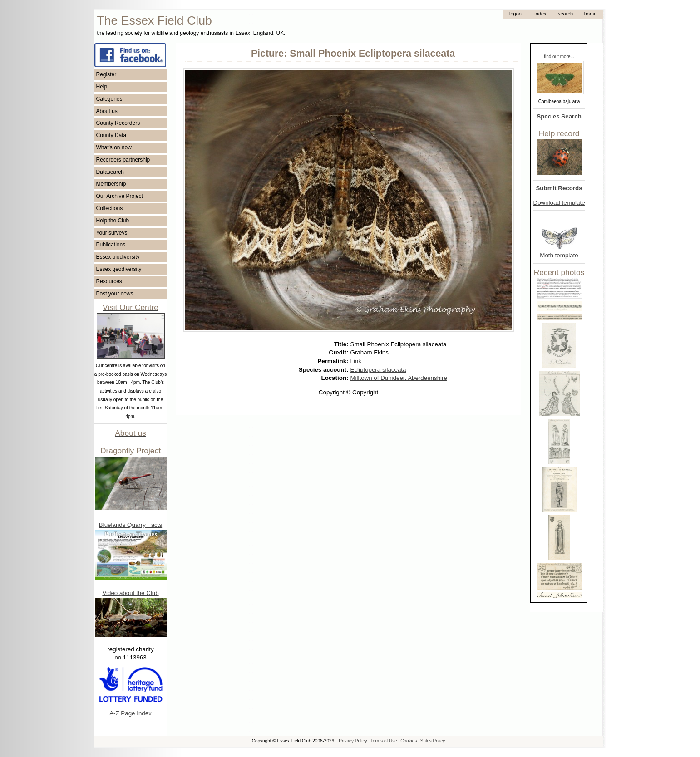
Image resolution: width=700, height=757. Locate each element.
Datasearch (110, 172)
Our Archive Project (120, 196)
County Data (111, 135)
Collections (110, 208)
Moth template (559, 255)
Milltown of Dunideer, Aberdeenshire (399, 378)
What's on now (114, 147)
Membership (111, 184)
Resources (109, 281)
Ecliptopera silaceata (378, 370)
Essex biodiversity (118, 257)
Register (106, 74)
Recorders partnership (123, 160)
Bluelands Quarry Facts (131, 525)
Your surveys (112, 233)
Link (356, 361)
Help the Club (113, 221)
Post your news (115, 294)
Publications (111, 245)
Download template (559, 203)
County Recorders (118, 123)
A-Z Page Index (131, 713)
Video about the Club (130, 593)
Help (102, 87)
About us (107, 111)
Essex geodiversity (119, 269)
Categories (109, 99)
